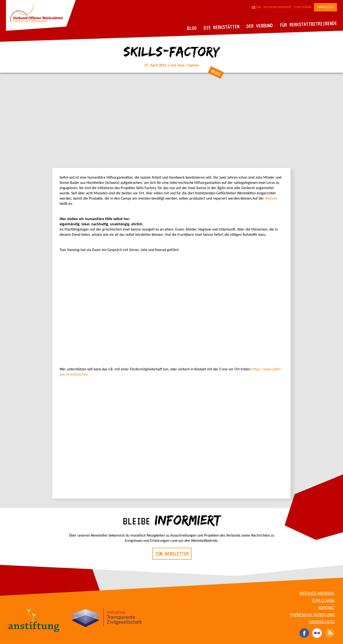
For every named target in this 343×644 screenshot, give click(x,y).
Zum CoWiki (303, 7)
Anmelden (325, 7)
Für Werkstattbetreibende (308, 24)
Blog (192, 28)
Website (271, 199)
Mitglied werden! (277, 7)
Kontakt (327, 608)
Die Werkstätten (222, 27)
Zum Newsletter (172, 554)
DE (254, 7)
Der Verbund (260, 26)
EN (259, 7)
